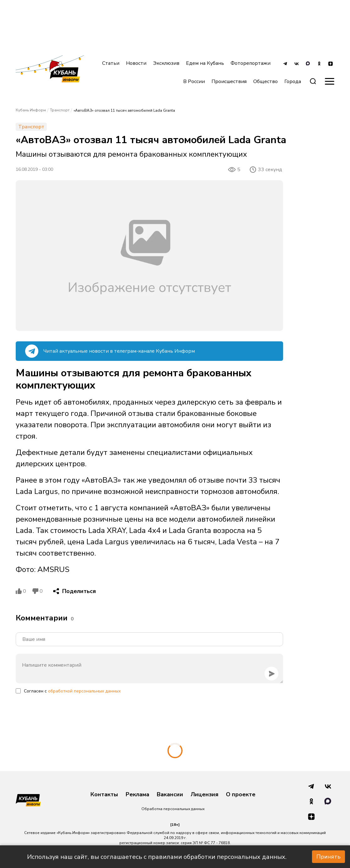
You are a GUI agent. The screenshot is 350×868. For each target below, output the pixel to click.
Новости (136, 63)
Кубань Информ (31, 110)
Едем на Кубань (205, 63)
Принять (328, 857)
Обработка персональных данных (173, 809)
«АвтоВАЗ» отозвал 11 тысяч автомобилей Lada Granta (124, 110)
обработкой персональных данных (84, 691)
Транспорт (60, 110)
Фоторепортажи (251, 63)
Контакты (104, 795)
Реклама (137, 795)
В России (194, 81)
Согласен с (72, 691)
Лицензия (205, 795)
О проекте (241, 795)
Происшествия (229, 81)
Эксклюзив (166, 63)
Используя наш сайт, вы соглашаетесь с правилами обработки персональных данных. (157, 857)
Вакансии (170, 795)
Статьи (111, 63)
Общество (265, 81)
